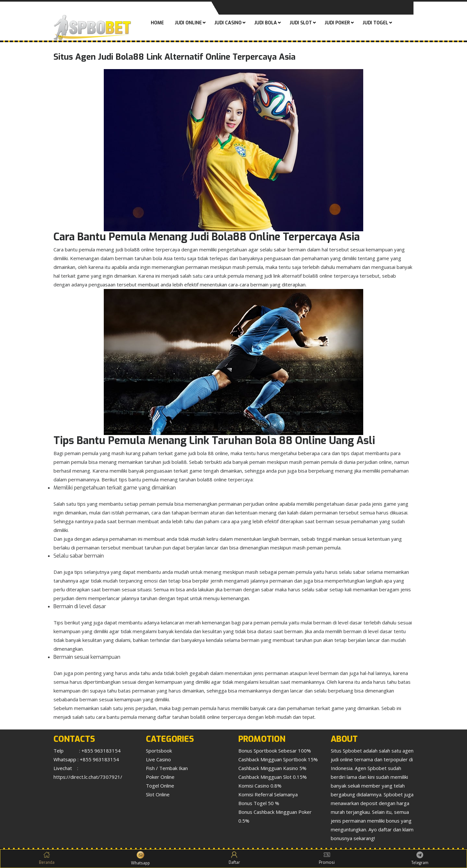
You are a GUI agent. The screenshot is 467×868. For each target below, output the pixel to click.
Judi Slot (301, 23)
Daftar (234, 858)
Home (157, 23)
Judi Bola (266, 23)
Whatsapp (140, 858)
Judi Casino (228, 23)
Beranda (47, 858)
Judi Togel (375, 23)
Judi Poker (337, 23)
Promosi (327, 858)
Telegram (420, 858)
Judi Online (188, 23)
